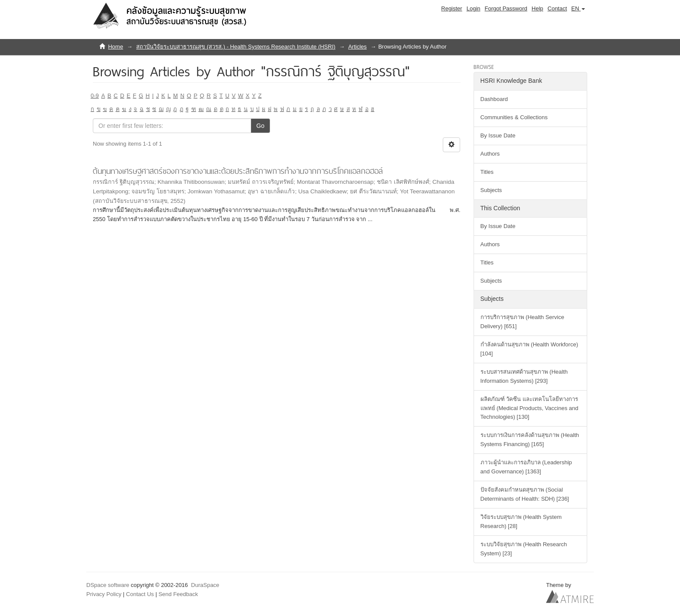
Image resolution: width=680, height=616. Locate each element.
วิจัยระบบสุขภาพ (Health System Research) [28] (521, 521)
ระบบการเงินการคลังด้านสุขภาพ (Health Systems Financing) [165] (530, 440)
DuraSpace (205, 585)
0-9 (95, 96)
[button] (578, 9)
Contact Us (140, 594)
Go (260, 126)
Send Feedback (178, 594)
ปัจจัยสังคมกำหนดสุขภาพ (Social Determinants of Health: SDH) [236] (525, 494)
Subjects (491, 190)
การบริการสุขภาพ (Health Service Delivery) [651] (522, 322)
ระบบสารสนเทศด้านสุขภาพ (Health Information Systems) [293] (524, 376)
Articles (358, 47)
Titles (487, 172)
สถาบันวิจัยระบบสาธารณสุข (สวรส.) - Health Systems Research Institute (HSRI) (236, 47)
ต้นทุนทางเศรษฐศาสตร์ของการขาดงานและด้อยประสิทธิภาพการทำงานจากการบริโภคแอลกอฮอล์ (238, 171)
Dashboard (494, 99)
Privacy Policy (104, 594)
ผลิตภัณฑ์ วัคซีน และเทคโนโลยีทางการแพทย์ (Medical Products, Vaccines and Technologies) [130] (530, 408)
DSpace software (108, 585)
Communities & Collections (514, 117)
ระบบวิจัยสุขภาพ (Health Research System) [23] (524, 549)
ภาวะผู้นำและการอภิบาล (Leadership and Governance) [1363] (526, 467)
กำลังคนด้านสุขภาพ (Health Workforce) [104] (529, 349)
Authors (490, 154)
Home (116, 47)
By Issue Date (498, 135)
